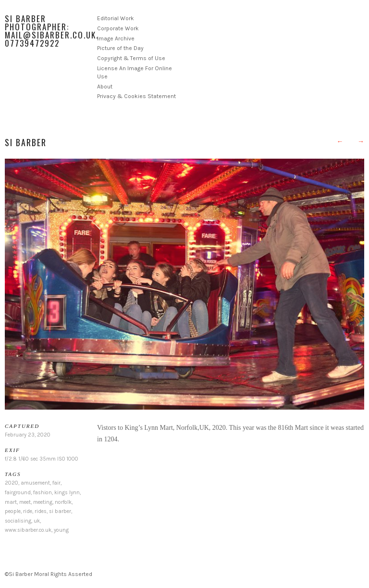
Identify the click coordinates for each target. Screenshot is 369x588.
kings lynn (67, 493)
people (13, 511)
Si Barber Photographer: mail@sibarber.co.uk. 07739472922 (52, 31)
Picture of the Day (120, 48)
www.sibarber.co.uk (28, 530)
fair (56, 483)
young (61, 530)
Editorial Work (116, 18)
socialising (18, 521)
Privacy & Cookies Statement (136, 96)
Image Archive (116, 38)
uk (37, 521)
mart (11, 502)
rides (41, 511)
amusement (35, 483)
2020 (12, 483)
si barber (60, 511)
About (105, 87)
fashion (43, 493)
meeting (43, 502)
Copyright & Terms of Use (131, 58)
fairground (18, 493)
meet (25, 502)
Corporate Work (118, 28)
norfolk (63, 502)
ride (28, 511)
